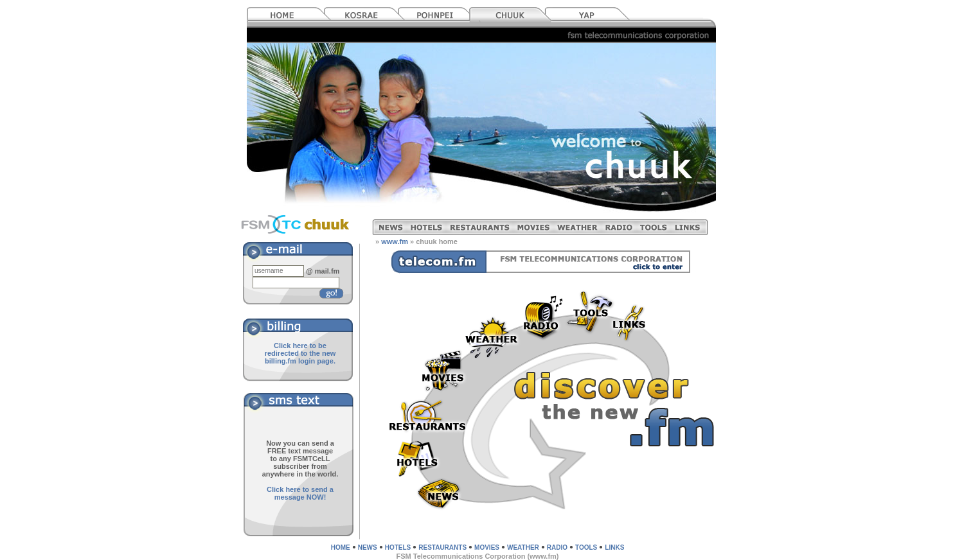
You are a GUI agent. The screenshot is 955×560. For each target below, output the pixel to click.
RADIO (557, 547)
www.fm (395, 241)
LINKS (614, 547)
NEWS (368, 547)
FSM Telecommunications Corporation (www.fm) (477, 556)
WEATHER (523, 547)
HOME (341, 547)
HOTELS (398, 547)
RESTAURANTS (442, 547)
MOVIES (487, 547)
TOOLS (586, 547)
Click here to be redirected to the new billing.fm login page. (300, 353)
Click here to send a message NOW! (300, 493)
